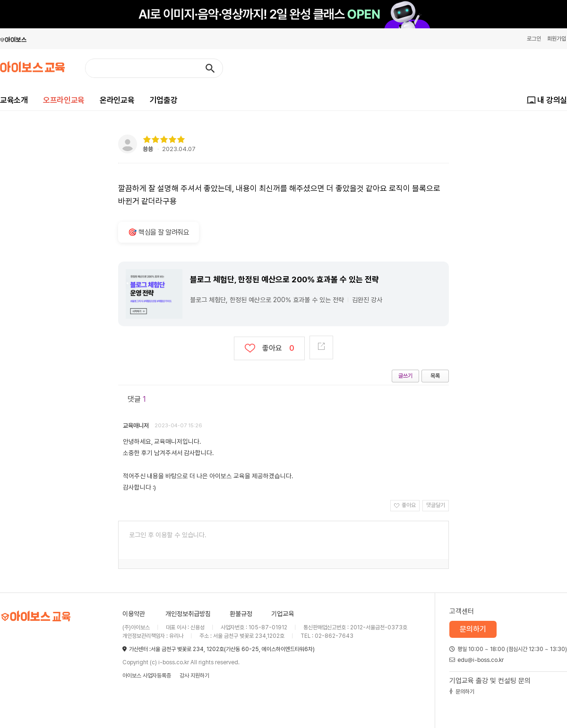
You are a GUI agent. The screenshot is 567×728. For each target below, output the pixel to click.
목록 (435, 376)
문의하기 (473, 629)
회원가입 (557, 39)
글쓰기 (405, 376)
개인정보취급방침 (188, 614)
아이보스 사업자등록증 (147, 676)
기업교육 (283, 614)
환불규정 (241, 614)
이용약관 (134, 614)
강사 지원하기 (194, 676)
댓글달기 (436, 505)
